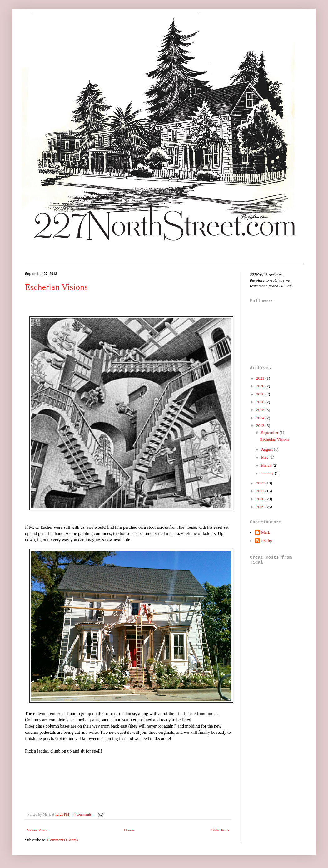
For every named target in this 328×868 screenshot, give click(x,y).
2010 (261, 499)
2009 (261, 507)
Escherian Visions (56, 287)
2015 (261, 410)
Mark (266, 532)
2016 (261, 402)
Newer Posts (37, 830)
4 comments (83, 814)
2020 (261, 386)
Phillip (267, 541)
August (268, 449)
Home (129, 830)
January (268, 473)
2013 (261, 426)
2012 (261, 483)
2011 (261, 491)
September (270, 432)
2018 (261, 394)
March (267, 465)
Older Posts (220, 830)
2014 (261, 418)
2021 (261, 378)
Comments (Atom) (63, 840)
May (265, 457)
